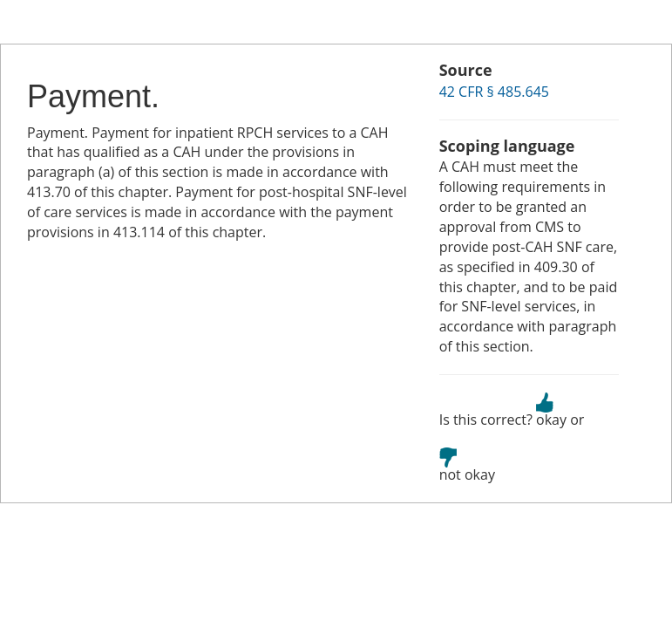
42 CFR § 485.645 (494, 92)
